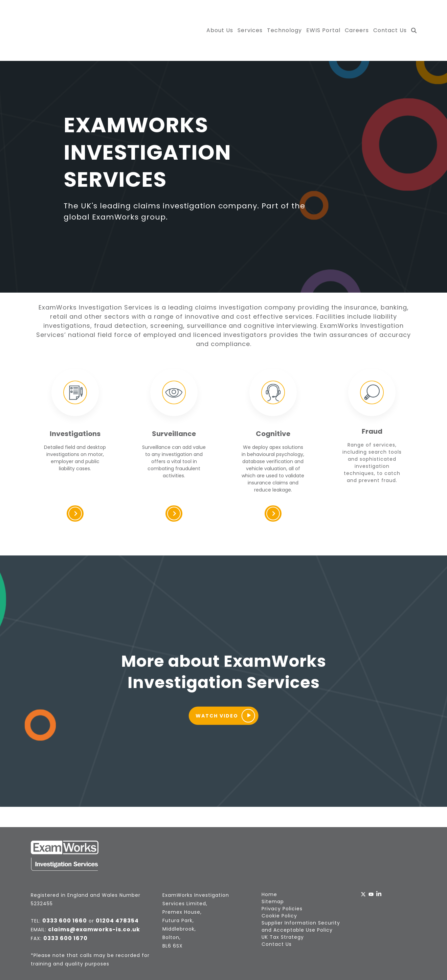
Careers (357, 15)
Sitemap (273, 871)
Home (269, 864)
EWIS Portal (323, 15)
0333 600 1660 (65, 891)
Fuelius (239, 962)
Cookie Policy (279, 886)
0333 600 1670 (65, 908)
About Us (220, 15)
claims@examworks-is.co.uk (94, 899)
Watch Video (225, 686)
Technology (284, 15)
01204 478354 (117, 891)
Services (250, 15)
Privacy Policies (282, 879)
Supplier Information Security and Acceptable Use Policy (301, 896)
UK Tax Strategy (283, 907)
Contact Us (390, 15)
